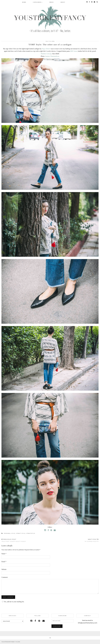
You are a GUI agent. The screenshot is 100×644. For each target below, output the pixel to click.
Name (4, 554)
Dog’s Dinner (46, 49)
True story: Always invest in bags (14, 540)
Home (24, 2)
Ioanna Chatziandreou (52, 56)
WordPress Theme (85, 642)
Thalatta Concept (46, 54)
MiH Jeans (74, 51)
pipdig (96, 642)
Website (4, 569)
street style (21, 533)
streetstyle (31, 533)
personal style (10, 533)
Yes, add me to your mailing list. (13, 602)
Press (52, 2)
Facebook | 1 (50, 634)
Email (4, 562)
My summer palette (92, 540)
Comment (5, 577)
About (63, 2)
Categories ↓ (38, 2)
